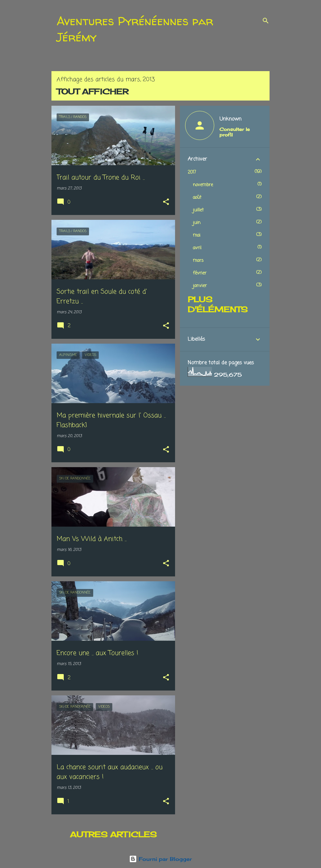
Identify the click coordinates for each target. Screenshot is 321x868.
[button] (166, 203)
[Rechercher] (266, 21)
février (200, 273)
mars (198, 261)
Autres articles (113, 834)
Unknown (230, 119)
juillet (198, 210)
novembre (203, 185)
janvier (200, 286)
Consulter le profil (235, 132)
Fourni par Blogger (160, 859)
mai (197, 236)
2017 (192, 172)
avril (197, 248)
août (197, 198)
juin (197, 223)
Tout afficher (93, 91)
